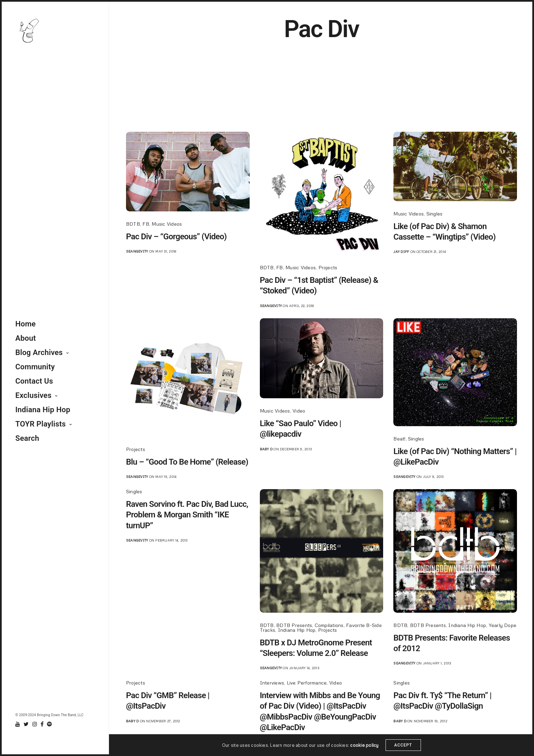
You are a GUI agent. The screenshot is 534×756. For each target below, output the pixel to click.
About (26, 338)
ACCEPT (403, 745)
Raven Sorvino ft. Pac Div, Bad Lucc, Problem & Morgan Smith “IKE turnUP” (187, 515)
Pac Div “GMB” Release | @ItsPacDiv (168, 701)
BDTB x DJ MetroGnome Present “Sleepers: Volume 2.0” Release (316, 648)
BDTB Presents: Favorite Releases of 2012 (452, 643)
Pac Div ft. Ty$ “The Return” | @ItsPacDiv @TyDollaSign (442, 701)
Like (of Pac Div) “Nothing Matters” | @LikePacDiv (455, 457)
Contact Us (34, 381)
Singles (435, 214)
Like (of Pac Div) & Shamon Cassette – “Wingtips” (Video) (444, 232)
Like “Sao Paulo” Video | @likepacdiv (301, 429)
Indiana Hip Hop (43, 410)
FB (146, 224)
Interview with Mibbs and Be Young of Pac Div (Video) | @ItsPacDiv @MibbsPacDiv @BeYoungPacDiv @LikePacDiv (320, 711)
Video (299, 411)
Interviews (272, 683)
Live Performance (307, 683)
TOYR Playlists (41, 424)
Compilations (329, 625)
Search (27, 438)
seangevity (137, 251)
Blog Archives (39, 352)
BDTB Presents (294, 625)
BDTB (133, 224)
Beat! (399, 439)
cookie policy (364, 745)
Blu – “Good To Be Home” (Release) (187, 462)
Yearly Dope (503, 625)
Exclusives (33, 395)
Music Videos (167, 224)
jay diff (401, 252)
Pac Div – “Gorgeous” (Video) (176, 237)
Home (26, 324)
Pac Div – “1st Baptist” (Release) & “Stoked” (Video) (319, 285)
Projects (328, 267)
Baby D (266, 449)
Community (35, 367)
